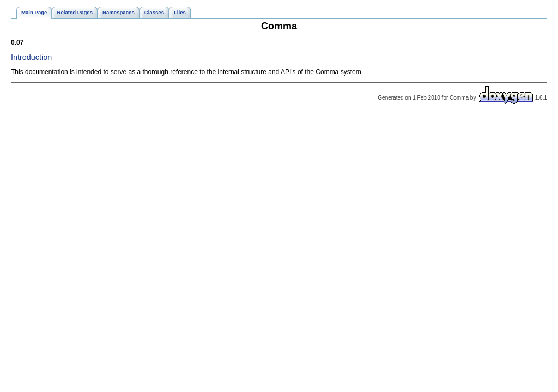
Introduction (31, 57)
